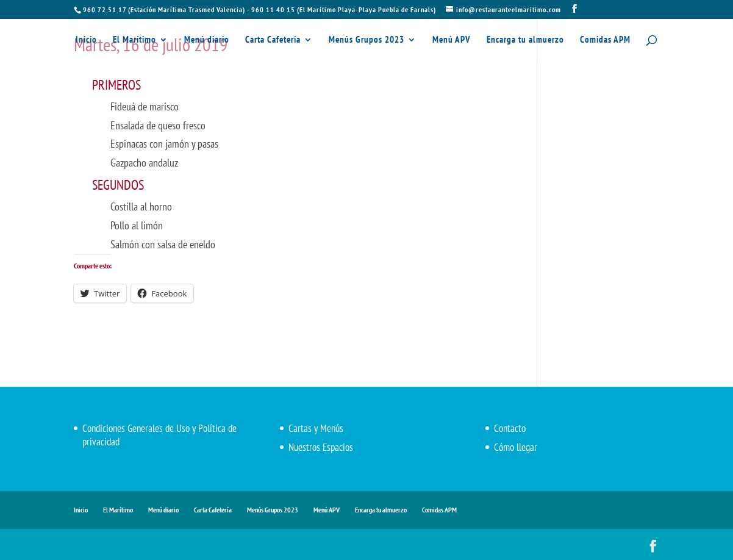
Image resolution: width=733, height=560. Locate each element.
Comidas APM (605, 40)
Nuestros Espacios (321, 447)
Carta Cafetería (273, 40)
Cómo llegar (516, 447)
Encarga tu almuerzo (525, 40)
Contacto (510, 428)
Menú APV (452, 40)
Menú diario (207, 40)
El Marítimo (134, 40)
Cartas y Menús (316, 428)
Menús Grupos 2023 (366, 40)
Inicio (86, 40)
